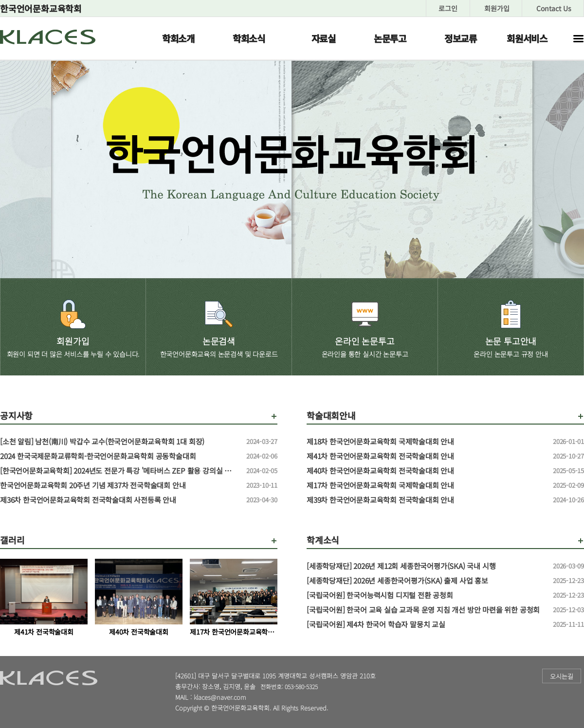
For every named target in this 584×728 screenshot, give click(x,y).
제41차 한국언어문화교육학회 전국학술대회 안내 (426, 456)
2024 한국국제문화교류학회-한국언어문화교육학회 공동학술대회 (119, 456)
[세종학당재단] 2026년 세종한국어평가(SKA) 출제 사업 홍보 (426, 581)
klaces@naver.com (220, 697)
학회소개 (178, 38)
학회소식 (249, 38)
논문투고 (390, 38)
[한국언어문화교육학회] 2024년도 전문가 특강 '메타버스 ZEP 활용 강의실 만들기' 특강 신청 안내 (119, 471)
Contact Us (554, 8)
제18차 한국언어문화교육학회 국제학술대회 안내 (426, 442)
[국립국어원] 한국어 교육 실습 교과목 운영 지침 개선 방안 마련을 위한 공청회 (426, 610)
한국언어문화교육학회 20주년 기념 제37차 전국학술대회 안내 (119, 485)
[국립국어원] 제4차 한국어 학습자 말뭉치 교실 (426, 624)
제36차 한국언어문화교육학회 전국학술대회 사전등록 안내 (119, 500)
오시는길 (562, 676)
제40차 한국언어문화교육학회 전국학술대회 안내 (426, 471)
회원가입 (497, 8)
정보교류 (461, 38)
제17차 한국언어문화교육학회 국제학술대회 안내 (426, 485)
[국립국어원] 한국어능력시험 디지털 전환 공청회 (426, 595)
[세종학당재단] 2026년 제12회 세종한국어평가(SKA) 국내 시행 (426, 566)
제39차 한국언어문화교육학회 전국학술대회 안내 (426, 500)
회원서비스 (527, 38)
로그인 (448, 8)
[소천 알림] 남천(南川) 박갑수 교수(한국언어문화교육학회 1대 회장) (119, 442)
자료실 (324, 38)
